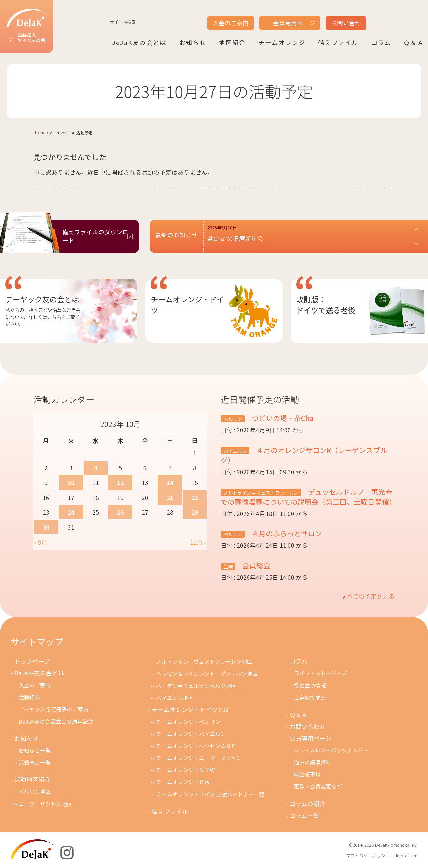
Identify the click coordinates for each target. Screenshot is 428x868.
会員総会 (256, 565)
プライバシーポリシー (368, 855)
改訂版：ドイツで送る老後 (326, 304)
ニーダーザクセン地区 (45, 804)
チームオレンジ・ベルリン (188, 722)
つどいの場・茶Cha (282, 418)
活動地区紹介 (32, 780)
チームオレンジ (282, 42)
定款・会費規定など (318, 786)
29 (195, 512)
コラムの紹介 (307, 804)
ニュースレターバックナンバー (331, 750)
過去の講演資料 (313, 762)
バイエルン (235, 451)
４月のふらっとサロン (286, 533)
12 (120, 482)
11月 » (198, 542)
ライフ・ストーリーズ (320, 673)
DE (401, 17)
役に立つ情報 (310, 685)
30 (46, 527)
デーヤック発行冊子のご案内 (53, 709)
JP (375, 17)
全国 (228, 566)
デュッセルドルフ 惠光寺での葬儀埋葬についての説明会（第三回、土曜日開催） (308, 497)
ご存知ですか (310, 697)
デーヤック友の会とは (42, 299)
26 (120, 512)
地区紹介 (232, 42)
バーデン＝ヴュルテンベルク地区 (196, 686)
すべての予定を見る (368, 596)
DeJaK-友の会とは (39, 673)
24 (71, 512)
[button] (313, 236)
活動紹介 (29, 697)
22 (195, 498)
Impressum (407, 855)
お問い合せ (346, 23)
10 (71, 482)
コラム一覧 (304, 815)
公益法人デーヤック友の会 (27, 26)
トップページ (32, 661)
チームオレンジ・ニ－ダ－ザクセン (199, 758)
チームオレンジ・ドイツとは (191, 709)
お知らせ (193, 42)
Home (40, 133)
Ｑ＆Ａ (414, 42)
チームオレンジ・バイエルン (191, 734)
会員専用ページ (294, 23)
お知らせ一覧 (35, 751)
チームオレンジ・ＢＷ (183, 782)
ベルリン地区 (35, 792)
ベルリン (233, 419)
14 (170, 482)
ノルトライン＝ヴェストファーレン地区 (204, 662)
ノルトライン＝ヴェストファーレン (261, 492)
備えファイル (338, 42)
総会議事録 (307, 774)
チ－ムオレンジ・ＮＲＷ (186, 770)
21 (170, 498)
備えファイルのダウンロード (95, 236)
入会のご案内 (231, 23)
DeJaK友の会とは (139, 42)
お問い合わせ (308, 726)
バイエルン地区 (175, 698)
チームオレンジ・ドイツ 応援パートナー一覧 (210, 794)
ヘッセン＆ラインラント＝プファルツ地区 (207, 674)
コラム (381, 42)
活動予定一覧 (35, 763)
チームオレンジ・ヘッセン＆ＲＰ (196, 746)
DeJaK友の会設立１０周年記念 (56, 721)
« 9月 (41, 542)
